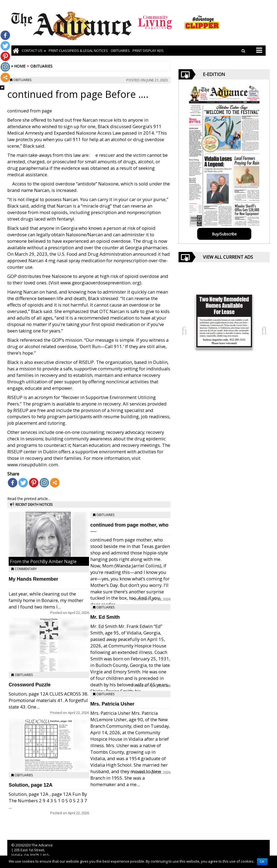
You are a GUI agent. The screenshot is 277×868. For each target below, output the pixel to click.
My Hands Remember (33, 579)
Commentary (26, 569)
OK (262, 862)
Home (20, 66)
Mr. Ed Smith (105, 617)
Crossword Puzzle (30, 685)
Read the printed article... (29, 499)
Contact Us (34, 51)
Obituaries (41, 66)
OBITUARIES (120, 51)
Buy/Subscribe (224, 234)
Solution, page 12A (31, 785)
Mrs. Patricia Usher (112, 704)
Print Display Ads (148, 51)
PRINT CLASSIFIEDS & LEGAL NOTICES (78, 51)
